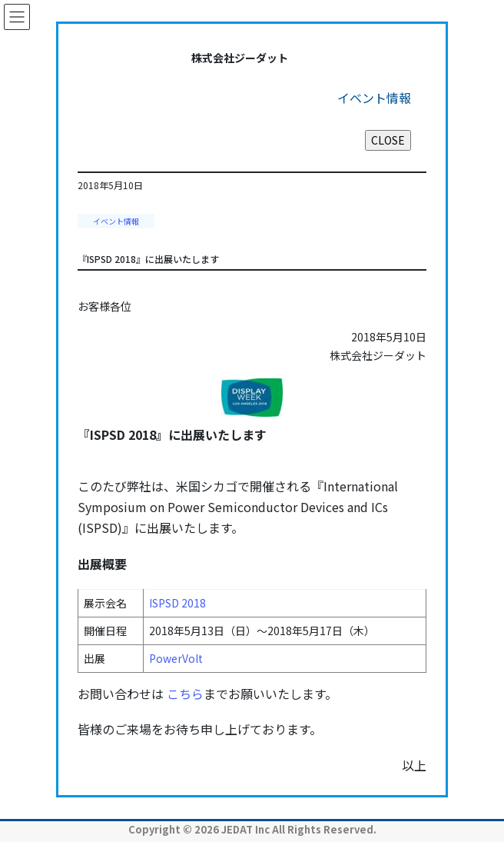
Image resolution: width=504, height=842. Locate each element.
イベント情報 (116, 221)
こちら (185, 694)
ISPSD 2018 (177, 603)
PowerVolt (176, 658)
